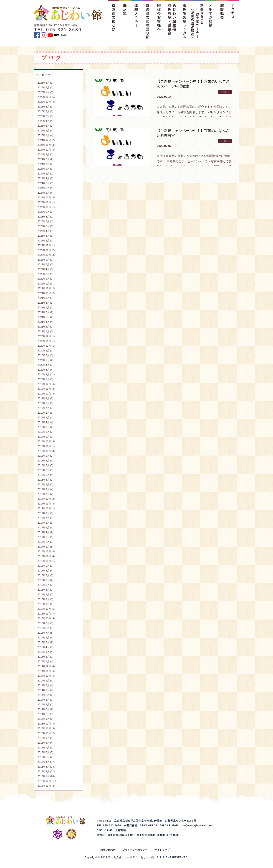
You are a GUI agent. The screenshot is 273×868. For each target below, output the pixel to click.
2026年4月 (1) (45, 83)
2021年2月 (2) (45, 327)
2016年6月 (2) (45, 580)
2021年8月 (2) (45, 303)
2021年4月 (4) (45, 322)
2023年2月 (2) (45, 241)
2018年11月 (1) (46, 446)
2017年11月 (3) (46, 504)
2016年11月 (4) (46, 556)
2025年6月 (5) (45, 116)
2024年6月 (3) (45, 169)
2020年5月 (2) (45, 360)
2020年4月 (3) (45, 365)
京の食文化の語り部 (148, 19)
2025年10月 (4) (46, 102)
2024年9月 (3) (45, 154)
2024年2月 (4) (45, 188)
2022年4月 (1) (45, 269)
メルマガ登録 (210, 19)
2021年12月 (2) (46, 288)
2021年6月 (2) (45, 312)
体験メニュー (136, 19)
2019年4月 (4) (45, 422)
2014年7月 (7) (45, 690)
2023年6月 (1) (45, 221)
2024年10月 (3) (46, 150)
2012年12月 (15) (47, 781)
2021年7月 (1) (45, 307)
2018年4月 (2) (45, 480)
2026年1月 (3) (45, 92)
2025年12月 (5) (46, 97)
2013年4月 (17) (46, 762)
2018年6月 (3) (45, 470)
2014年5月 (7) (45, 700)
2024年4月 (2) (45, 178)
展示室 (125, 19)
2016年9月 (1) (45, 566)
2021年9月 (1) (45, 298)
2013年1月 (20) (46, 776)
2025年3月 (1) (45, 126)
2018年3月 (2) (45, 484)
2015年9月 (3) (45, 623)
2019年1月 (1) (45, 437)
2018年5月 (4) (45, 475)
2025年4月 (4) (45, 121)
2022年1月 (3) (45, 284)
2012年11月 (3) (46, 786)
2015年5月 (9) (45, 642)
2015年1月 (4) (45, 661)
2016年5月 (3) (45, 585)
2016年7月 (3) (45, 575)
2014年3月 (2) (45, 709)
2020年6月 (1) (45, 355)
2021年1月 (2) (45, 331)
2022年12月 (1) (46, 245)
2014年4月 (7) (45, 704)
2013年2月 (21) (46, 771)
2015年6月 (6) (45, 638)
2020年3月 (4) (45, 370)
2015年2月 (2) (45, 657)
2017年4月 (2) (45, 532)
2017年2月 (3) (45, 542)
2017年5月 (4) (45, 527)
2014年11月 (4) (46, 671)
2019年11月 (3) (46, 389)
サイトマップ (162, 850)
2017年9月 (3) (45, 513)
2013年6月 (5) (45, 752)
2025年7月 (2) (45, 111)
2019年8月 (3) (45, 403)
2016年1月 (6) (45, 604)
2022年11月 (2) (46, 250)
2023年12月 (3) (46, 197)
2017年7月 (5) (45, 518)
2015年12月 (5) (46, 609)
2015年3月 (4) (45, 652)
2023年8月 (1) (45, 217)
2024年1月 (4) (45, 193)
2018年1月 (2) (45, 494)
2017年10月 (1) (46, 508)
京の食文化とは (114, 19)
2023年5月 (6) (45, 226)
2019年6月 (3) (45, 413)
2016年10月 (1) (46, 561)
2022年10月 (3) (46, 255)
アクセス (233, 19)
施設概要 (222, 19)
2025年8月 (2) (45, 107)
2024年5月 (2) (45, 174)
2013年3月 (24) (46, 767)
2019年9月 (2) (45, 398)
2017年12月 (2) (46, 499)
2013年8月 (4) (45, 743)
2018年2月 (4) (45, 489)
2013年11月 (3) (46, 728)
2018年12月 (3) (46, 441)
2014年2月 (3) (45, 714)
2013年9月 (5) (45, 738)
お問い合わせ (108, 850)
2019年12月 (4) (46, 384)
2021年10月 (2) (46, 293)
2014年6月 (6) (45, 695)
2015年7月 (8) (45, 633)
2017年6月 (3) (45, 523)
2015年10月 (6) (46, 618)
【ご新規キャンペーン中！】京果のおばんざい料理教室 (193, 133)
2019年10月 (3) (46, 394)
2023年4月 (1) (45, 231)
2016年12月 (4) (46, 551)
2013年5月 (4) (45, 757)
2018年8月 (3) (45, 461)
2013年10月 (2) (46, 733)
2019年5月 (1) (45, 417)
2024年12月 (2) (46, 140)
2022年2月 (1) (45, 279)
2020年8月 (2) (45, 351)
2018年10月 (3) (46, 451)
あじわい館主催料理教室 (172, 19)
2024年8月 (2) (45, 159)
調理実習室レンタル (185, 19)
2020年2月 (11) (46, 374)
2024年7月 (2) (45, 164)
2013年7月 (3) (45, 748)
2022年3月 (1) (45, 274)
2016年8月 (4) (45, 571)
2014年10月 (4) (46, 676)
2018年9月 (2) (45, 456)
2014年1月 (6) (45, 719)
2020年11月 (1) (46, 341)
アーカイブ (43, 75)
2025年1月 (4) (45, 135)
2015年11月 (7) (46, 614)
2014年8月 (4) (45, 685)
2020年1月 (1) (45, 379)
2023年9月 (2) (45, 212)
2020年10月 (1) (46, 346)
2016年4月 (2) (45, 590)
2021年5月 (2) (45, 317)
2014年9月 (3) (45, 681)
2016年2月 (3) (45, 599)
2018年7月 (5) (45, 465)
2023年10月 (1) (46, 207)
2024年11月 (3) (46, 145)
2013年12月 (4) (46, 724)
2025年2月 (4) (45, 131)
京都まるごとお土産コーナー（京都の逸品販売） (198, 19)
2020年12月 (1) (46, 336)
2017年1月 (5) (45, 547)
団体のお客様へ (159, 19)
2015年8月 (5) (45, 628)
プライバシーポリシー (135, 850)
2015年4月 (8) (45, 647)
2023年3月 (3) (45, 236)
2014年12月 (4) (46, 666)
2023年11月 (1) (46, 202)
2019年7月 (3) (45, 408)
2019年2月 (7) (45, 432)
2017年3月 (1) (45, 537)
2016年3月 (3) (45, 594)
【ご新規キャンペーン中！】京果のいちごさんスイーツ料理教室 (193, 84)
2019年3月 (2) (45, 427)
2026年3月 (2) (45, 87)
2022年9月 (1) (45, 260)
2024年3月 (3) (45, 183)
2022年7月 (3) (45, 264)
